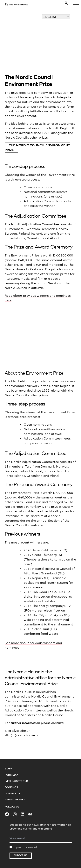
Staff (8, 769)
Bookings (11, 787)
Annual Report (15, 799)
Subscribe (21, 855)
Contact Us (12, 793)
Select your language (54, 12)
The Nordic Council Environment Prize (37, 147)
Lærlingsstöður (16, 781)
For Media (11, 775)
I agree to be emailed (25, 847)
